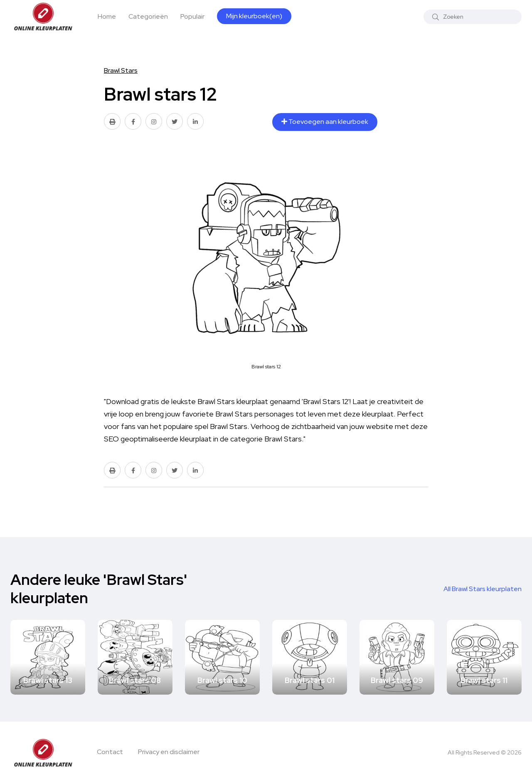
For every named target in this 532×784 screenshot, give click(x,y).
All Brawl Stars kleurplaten (483, 589)
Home (107, 16)
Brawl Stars (121, 70)
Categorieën (148, 16)
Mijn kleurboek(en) (254, 16)
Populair (192, 16)
